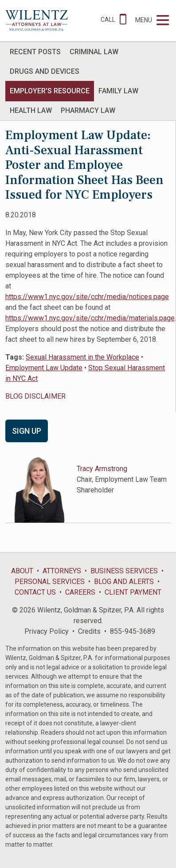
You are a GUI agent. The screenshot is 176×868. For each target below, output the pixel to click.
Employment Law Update (44, 368)
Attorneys (62, 571)
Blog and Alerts (124, 582)
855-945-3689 (133, 631)
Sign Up (27, 431)
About (22, 571)
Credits (89, 631)
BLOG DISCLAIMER (35, 396)
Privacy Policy (47, 631)
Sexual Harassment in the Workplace (82, 357)
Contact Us (35, 592)
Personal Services (50, 582)
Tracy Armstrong (102, 469)
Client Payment (133, 592)
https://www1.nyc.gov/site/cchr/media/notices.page (87, 297)
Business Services (124, 571)
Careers (80, 592)
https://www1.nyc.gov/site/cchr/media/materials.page (90, 318)
